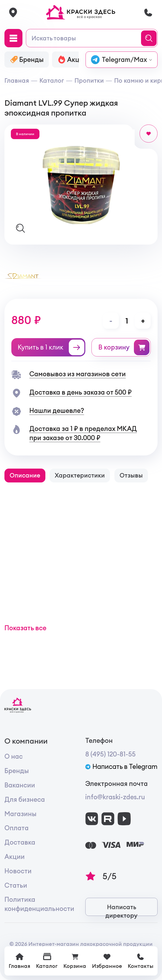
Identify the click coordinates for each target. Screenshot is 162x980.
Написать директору (121, 909)
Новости (18, 871)
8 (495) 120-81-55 (110, 754)
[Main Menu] (14, 38)
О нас (14, 756)
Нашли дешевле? (57, 411)
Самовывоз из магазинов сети (78, 374)
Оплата (17, 828)
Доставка (20, 842)
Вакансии (20, 785)
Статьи (16, 885)
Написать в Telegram (122, 767)
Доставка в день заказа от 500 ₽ (81, 392)
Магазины (20, 814)
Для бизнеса (25, 799)
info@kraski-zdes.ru (115, 797)
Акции (15, 857)
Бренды (17, 771)
